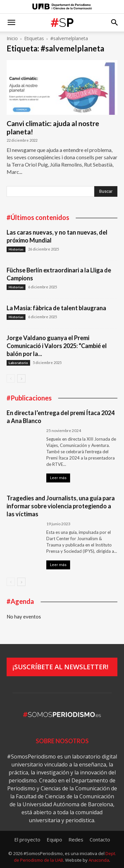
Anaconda (99, 860)
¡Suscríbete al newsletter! (61, 667)
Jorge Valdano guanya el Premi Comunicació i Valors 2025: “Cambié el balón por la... (57, 346)
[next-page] (21, 378)
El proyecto (27, 839)
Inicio (12, 38)
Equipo (54, 839)
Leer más (58, 478)
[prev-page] (11, 378)
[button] (11, 23)
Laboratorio (18, 363)
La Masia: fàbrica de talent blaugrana (56, 308)
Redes (76, 839)
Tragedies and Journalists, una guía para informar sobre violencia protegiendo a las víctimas (61, 506)
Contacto (100, 839)
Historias (16, 249)
